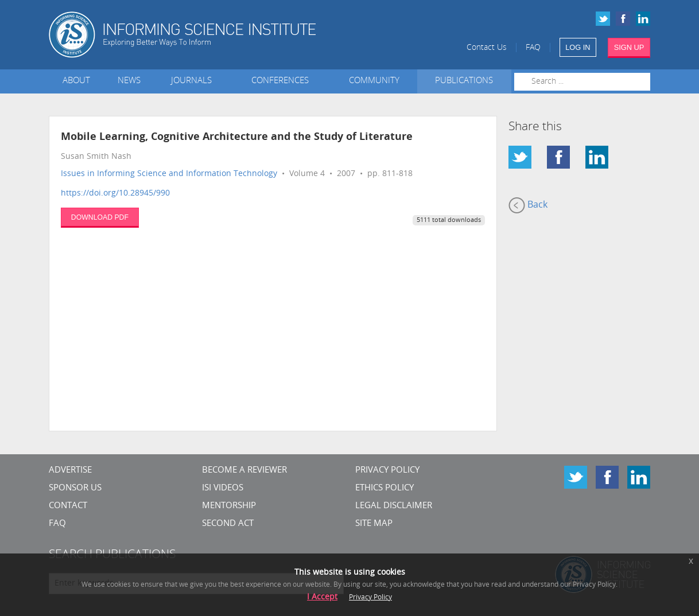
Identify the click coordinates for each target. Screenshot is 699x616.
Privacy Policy (387, 471)
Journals (194, 81)
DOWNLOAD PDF (100, 217)
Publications (464, 81)
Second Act (228, 524)
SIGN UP (629, 47)
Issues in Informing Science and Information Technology (169, 174)
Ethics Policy (385, 488)
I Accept (322, 597)
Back (528, 205)
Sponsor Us (75, 488)
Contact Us (487, 48)
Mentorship (229, 506)
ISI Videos (223, 488)
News (129, 81)
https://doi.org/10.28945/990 (115, 194)
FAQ (533, 48)
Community (374, 81)
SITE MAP (374, 524)
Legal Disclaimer (394, 506)
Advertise (70, 471)
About (76, 81)
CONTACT (68, 506)
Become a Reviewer (244, 471)
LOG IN (578, 47)
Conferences (282, 81)
